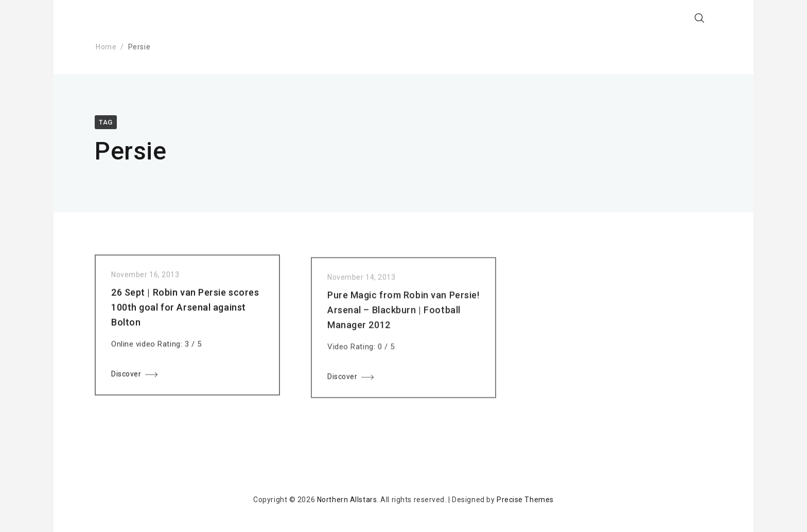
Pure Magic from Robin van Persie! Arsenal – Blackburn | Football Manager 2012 (403, 315)
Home (106, 47)
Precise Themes (525, 500)
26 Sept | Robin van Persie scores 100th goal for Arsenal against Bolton (185, 309)
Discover (126, 376)
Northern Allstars (347, 500)
